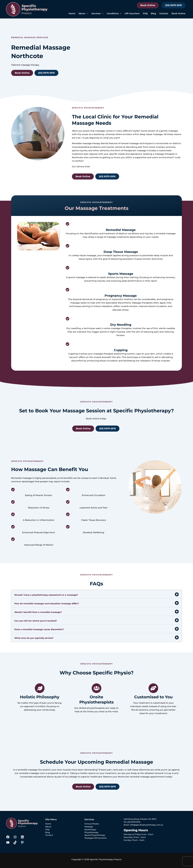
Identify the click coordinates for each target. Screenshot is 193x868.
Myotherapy (90, 830)
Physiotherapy (91, 832)
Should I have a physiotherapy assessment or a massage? (46, 595)
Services (97, 14)
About (83, 14)
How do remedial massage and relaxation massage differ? (47, 604)
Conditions (114, 14)
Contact (164, 13)
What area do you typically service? (34, 638)
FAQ (145, 13)
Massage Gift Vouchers (95, 838)
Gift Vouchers (132, 13)
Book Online (148, 5)
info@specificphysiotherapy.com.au (148, 825)
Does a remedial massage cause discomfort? (39, 629)
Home (72, 13)
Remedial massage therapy (87, 143)
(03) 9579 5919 (174, 5)
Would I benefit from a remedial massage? (38, 612)
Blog (153, 13)
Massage (89, 827)
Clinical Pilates (92, 824)
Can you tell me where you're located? (36, 621)
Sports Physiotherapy (95, 835)
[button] (87, 14)
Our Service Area (81, 166)
